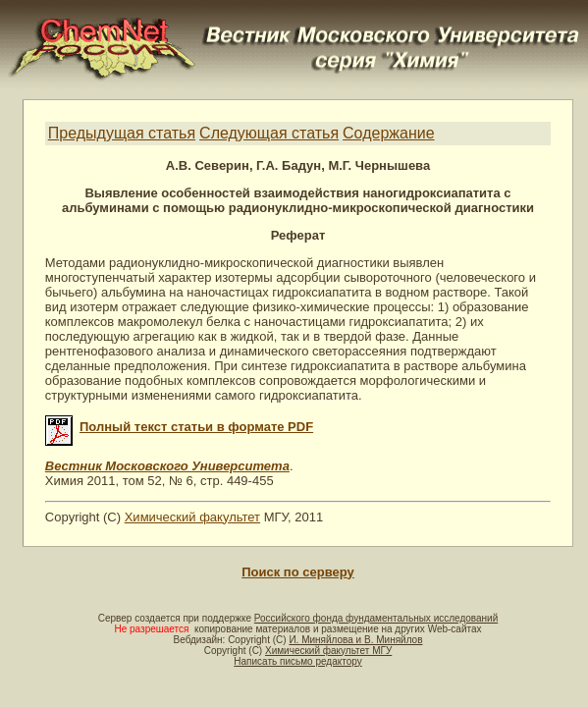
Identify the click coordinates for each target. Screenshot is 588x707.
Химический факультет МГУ (328, 651)
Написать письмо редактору (297, 661)
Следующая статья (269, 133)
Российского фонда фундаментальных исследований (376, 618)
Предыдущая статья (122, 133)
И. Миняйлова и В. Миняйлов (355, 640)
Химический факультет (192, 517)
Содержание (389, 133)
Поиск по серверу (297, 572)
